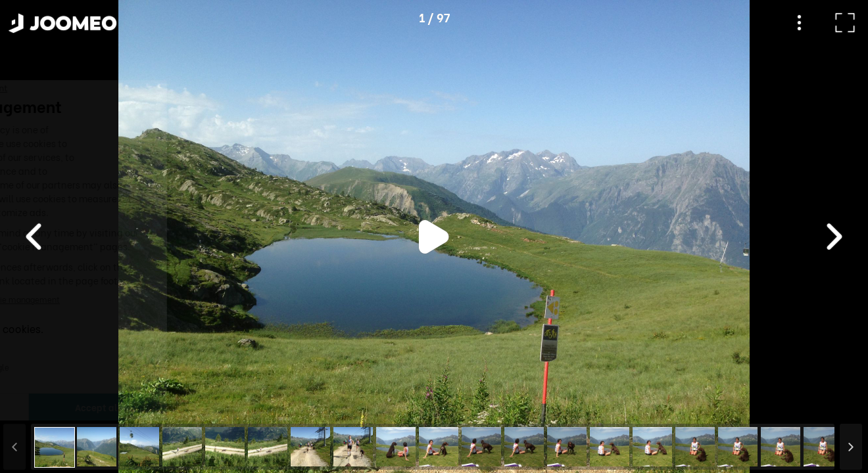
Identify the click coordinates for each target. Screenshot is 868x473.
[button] (35, 405)
